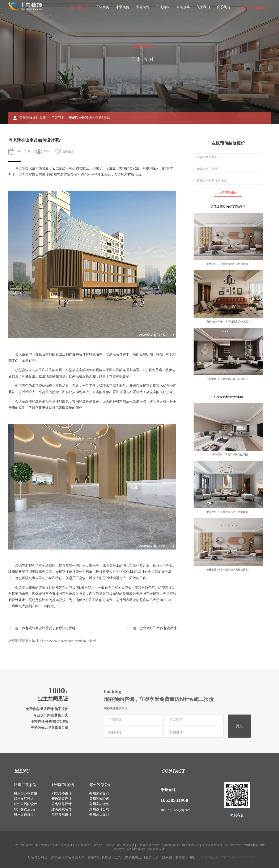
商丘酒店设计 (24, 845)
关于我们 (203, 7)
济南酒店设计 (171, 845)
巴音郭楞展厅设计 (148, 845)
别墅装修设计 (62, 793)
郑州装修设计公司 (33, 118)
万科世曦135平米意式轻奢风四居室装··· (228, 379)
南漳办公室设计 (212, 845)
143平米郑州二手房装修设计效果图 (228, 455)
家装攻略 (183, 7)
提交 (239, 726)
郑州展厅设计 (24, 799)
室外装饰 (143, 7)
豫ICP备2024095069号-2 (233, 857)
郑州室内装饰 (99, 804)
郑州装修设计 (99, 793)
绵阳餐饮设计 (233, 845)
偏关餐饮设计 (191, 845)
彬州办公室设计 (105, 845)
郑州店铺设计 (24, 814)
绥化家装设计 (83, 845)
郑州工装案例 (25, 785)
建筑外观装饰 (62, 809)
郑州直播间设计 (25, 804)
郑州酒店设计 (99, 814)
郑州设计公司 (99, 809)
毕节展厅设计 (64, 845)
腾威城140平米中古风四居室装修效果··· (228, 322)
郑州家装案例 (63, 785)
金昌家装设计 (156, 849)
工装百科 (163, 7)
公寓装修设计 (62, 804)
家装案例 (123, 7)
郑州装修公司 (79, 7)
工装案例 (102, 7)
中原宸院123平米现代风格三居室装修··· (228, 512)
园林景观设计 (62, 814)
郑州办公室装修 (25, 793)
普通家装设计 (62, 799)
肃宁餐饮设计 (44, 845)
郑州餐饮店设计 (25, 809)
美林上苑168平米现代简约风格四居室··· (228, 264)
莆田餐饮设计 (126, 845)
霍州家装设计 (136, 849)
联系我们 (223, 7)
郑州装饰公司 (99, 799)
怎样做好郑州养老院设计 (158, 628)
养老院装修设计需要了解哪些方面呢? (49, 628)
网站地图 (208, 857)
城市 (254, 857)
